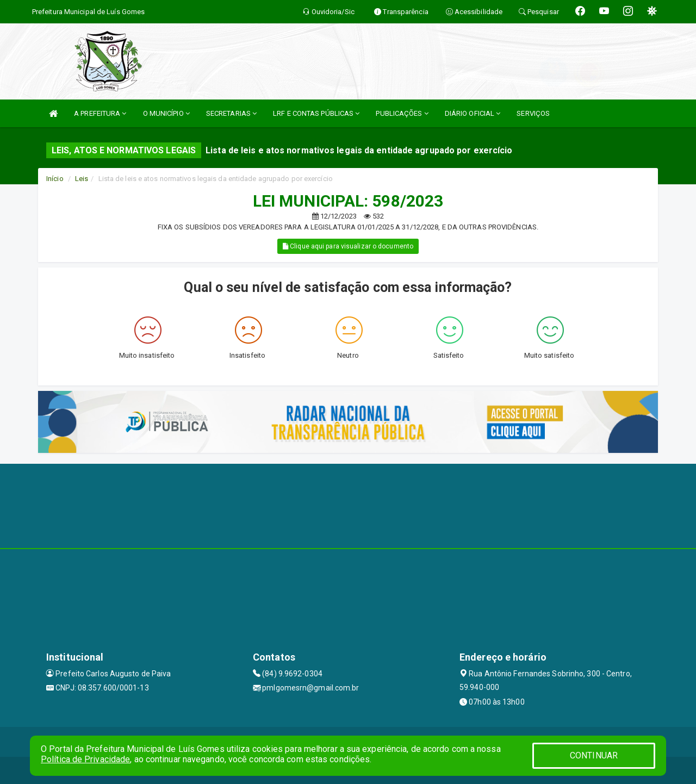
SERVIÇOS (533, 113)
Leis (82, 179)
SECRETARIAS (231, 113)
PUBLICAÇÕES (402, 113)
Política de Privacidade (85, 759)
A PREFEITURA (100, 113)
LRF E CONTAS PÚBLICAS (316, 113)
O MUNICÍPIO (166, 113)
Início (55, 179)
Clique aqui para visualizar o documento (348, 246)
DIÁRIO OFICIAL (473, 113)
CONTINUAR (594, 755)
